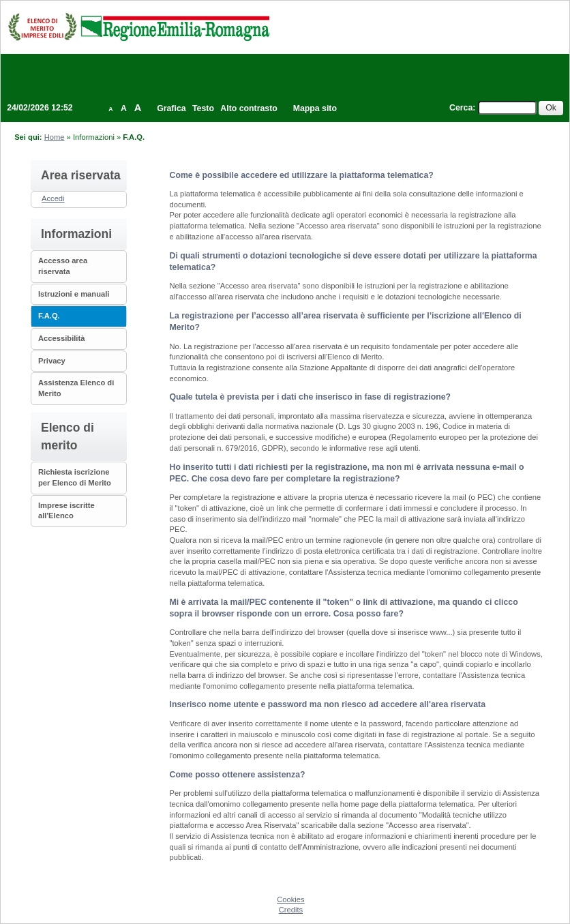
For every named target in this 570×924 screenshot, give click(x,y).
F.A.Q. (49, 316)
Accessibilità (61, 338)
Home (55, 137)
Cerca (461, 108)
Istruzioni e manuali (74, 294)
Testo (203, 108)
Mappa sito (315, 108)
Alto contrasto (249, 108)
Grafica (171, 108)
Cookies (290, 899)
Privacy (52, 361)
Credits (291, 910)
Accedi (53, 198)
